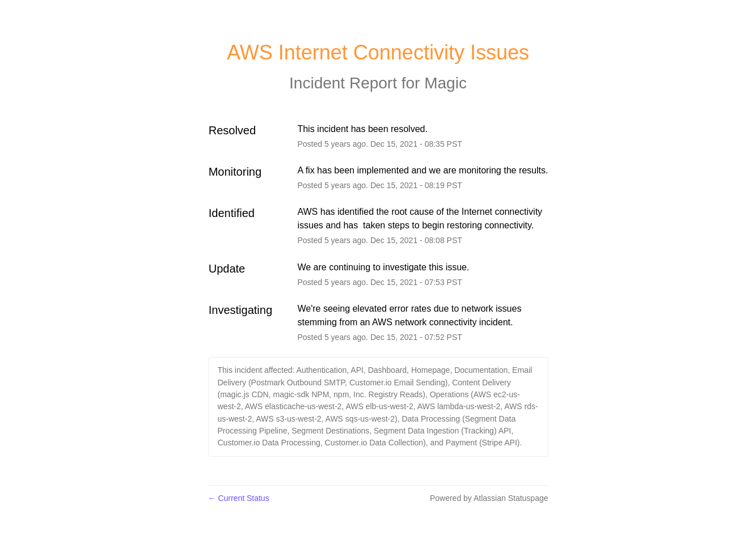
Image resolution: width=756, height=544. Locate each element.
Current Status (239, 498)
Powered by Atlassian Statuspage (489, 498)
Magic (445, 83)
